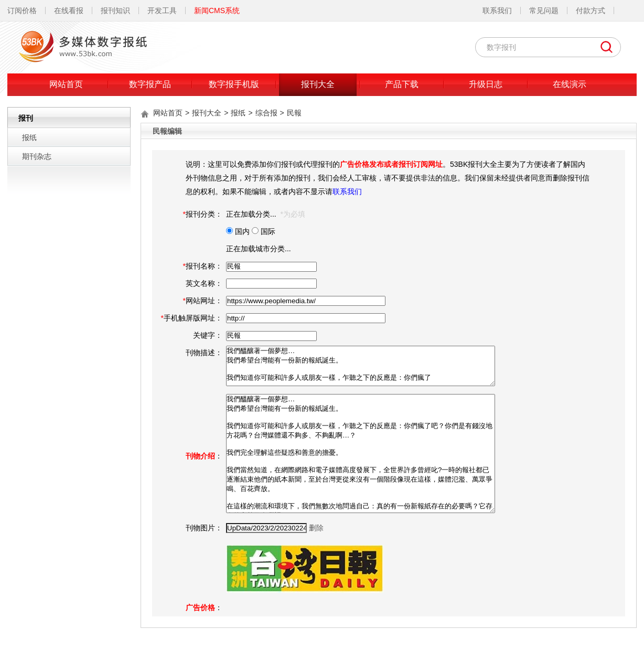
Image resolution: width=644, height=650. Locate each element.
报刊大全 (318, 84)
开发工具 (162, 10)
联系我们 (497, 10)
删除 (316, 528)
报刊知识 (115, 10)
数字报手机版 (234, 84)
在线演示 (570, 84)
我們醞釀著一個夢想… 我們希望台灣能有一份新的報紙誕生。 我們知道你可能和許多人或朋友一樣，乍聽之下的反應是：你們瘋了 (361, 366)
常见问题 (544, 10)
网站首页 (66, 84)
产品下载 (402, 84)
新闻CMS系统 (217, 10)
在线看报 (69, 10)
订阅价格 (22, 10)
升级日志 (486, 84)
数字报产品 (150, 84)
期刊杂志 (37, 156)
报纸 (29, 137)
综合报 (266, 113)
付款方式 (591, 10)
